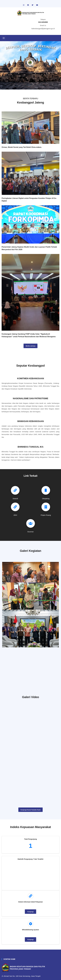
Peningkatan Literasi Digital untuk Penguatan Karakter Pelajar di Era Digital (29, 200)
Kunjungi (30, 912)
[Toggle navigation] (4, 38)
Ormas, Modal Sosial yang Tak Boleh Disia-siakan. (22, 147)
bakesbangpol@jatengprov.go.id (43, 29)
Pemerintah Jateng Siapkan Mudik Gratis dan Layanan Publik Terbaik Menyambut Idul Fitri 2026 (29, 248)
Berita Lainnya (31, 346)
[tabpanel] (30, 65)
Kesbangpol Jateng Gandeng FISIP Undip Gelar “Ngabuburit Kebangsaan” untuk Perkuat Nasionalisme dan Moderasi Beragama (29, 335)
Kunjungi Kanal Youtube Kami (30, 810)
